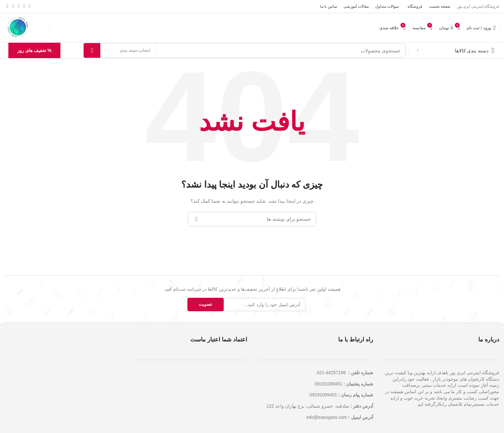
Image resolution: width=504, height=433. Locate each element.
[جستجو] (245, 50)
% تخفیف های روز (34, 50)
